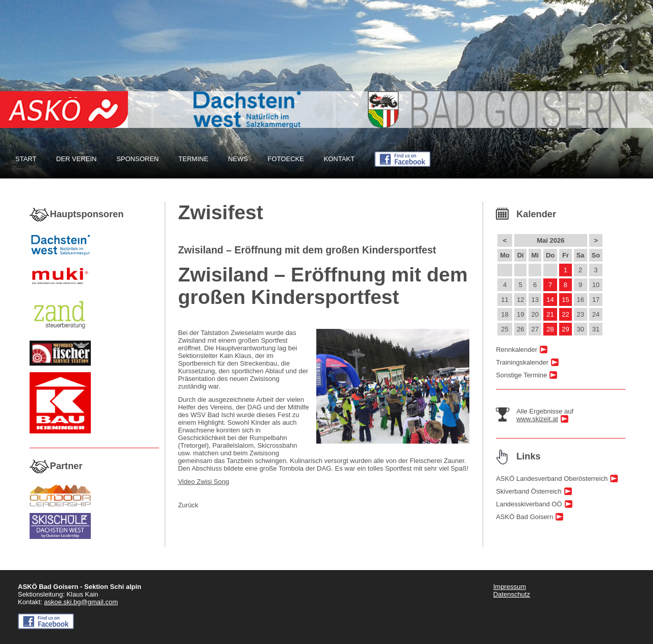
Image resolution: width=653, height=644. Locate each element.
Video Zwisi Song (204, 482)
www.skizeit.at (537, 419)
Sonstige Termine (521, 375)
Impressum (510, 587)
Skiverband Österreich (529, 491)
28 (550, 329)
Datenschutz (512, 594)
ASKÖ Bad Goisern (524, 517)
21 (550, 314)
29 (565, 329)
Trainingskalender (522, 362)
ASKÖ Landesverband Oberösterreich (552, 479)
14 (550, 300)
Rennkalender (517, 350)
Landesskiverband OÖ (529, 504)
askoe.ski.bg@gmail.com (81, 602)
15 (565, 300)
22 (565, 314)
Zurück (188, 505)
